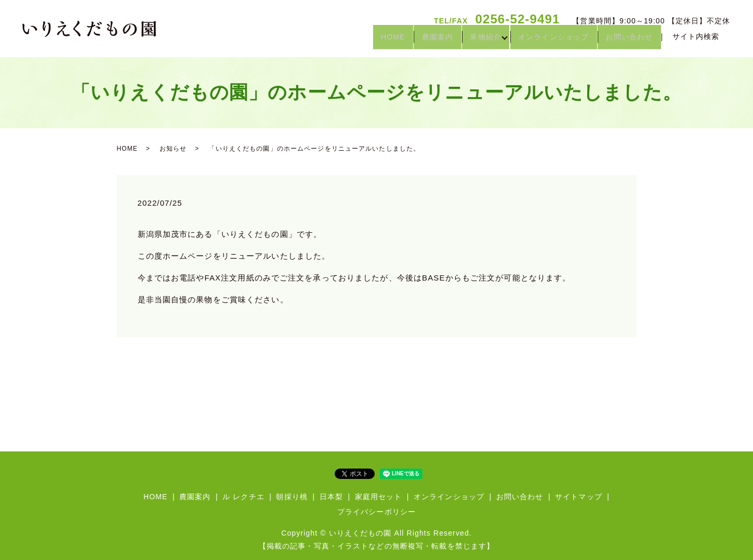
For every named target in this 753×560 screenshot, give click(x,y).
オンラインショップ (545, 41)
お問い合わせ (626, 41)
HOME (367, 41)
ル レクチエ (243, 497)
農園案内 (418, 41)
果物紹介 (471, 41)
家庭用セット (379, 497)
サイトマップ (579, 497)
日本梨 (331, 497)
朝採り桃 (292, 497)
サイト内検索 (696, 41)
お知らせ (173, 149)
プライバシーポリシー (376, 512)
